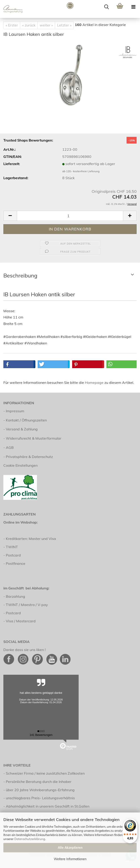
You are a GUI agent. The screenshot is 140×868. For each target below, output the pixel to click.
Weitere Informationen (70, 859)
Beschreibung (20, 275)
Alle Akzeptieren (70, 848)
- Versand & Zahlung (20, 429)
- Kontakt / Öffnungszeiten (25, 420)
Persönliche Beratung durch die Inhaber (39, 782)
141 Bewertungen (41, 735)
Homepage (94, 382)
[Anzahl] (70, 216)
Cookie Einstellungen (20, 465)
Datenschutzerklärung (30, 839)
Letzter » (64, 25)
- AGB (9, 447)
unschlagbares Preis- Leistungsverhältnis (40, 798)
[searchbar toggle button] (106, 7)
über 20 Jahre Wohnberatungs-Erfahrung (40, 790)
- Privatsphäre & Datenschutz (28, 457)
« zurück (29, 25)
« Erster (12, 25)
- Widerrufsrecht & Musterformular (32, 438)
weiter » (46, 25)
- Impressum (14, 411)
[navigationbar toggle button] (133, 7)
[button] (10, 216)
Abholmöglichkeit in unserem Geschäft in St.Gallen (48, 806)
